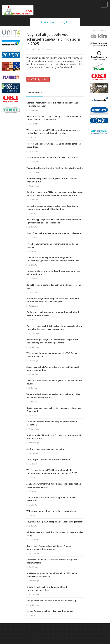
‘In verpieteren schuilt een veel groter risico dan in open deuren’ (54, 382)
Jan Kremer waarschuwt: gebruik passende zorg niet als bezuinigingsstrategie (54, 485)
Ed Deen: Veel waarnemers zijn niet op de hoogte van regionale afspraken (52, 104)
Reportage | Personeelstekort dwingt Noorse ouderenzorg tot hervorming (49, 547)
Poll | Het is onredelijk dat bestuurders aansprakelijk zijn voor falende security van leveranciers (54, 327)
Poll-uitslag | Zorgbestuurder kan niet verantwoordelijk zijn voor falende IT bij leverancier (54, 221)
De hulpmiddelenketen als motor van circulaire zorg (52, 157)
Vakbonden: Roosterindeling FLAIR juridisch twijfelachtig (55, 168)
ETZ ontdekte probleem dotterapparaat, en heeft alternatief (51, 499)
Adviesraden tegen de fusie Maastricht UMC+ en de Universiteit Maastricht (52, 575)
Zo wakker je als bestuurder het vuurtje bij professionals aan (55, 286)
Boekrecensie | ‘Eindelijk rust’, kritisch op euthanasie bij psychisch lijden (54, 437)
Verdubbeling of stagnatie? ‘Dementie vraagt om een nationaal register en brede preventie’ (52, 341)
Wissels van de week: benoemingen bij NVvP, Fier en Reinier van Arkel (52, 355)
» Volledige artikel (38, 79)
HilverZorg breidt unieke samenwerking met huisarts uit (54, 233)
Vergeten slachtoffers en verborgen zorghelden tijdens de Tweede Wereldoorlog (54, 396)
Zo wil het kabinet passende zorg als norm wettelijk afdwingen (52, 423)
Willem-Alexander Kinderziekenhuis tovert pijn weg (52, 511)
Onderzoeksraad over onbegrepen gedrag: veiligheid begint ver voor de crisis (53, 314)
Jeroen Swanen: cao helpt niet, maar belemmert (50, 611)
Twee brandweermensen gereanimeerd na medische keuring (52, 245)
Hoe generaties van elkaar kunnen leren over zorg (51, 601)
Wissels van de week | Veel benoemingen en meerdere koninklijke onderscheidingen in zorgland (53, 132)
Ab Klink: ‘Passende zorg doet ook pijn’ (45, 449)
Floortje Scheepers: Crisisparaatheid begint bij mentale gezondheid (54, 145)
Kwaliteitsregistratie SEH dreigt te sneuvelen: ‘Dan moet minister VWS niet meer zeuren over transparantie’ (55, 194)
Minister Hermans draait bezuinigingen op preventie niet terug (55, 534)
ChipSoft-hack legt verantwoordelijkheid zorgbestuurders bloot (47, 589)
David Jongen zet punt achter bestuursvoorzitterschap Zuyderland (54, 409)
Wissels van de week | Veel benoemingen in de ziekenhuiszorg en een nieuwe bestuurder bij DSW (52, 472)
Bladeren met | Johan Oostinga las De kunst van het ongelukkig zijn (52, 180)
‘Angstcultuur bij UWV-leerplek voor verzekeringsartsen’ (55, 522)
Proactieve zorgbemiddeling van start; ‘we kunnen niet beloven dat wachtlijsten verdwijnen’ (53, 300)
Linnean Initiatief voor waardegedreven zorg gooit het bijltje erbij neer (53, 273)
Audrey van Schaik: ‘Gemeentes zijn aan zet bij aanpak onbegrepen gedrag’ (53, 368)
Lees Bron (50, 49)
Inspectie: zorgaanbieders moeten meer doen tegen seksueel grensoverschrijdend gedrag (52, 207)
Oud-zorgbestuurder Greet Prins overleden (48, 460)
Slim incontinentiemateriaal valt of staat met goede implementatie (52, 561)
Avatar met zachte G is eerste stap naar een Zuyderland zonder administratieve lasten (54, 118)
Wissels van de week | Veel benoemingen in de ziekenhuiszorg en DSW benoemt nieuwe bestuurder (53, 259)
